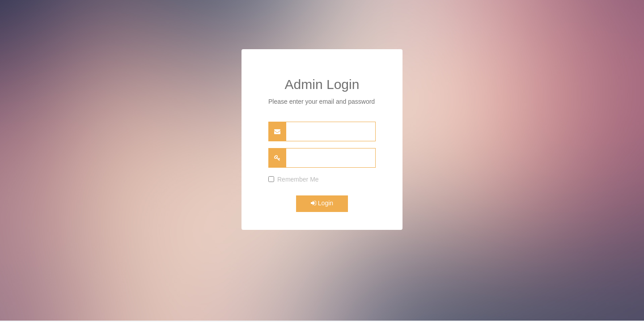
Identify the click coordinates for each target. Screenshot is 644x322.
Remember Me (294, 179)
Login (322, 203)
